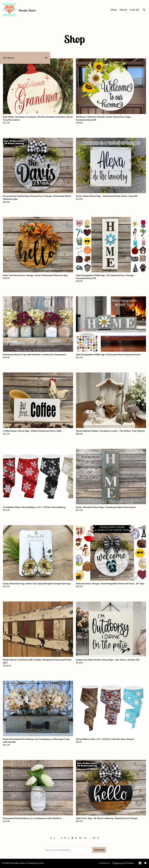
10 (80, 838)
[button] (25, 58)
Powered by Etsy (35, 863)
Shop (114, 10)
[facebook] (140, 863)
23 (94, 838)
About (123, 10)
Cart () (134, 10)
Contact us (104, 863)
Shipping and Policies (123, 863)
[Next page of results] (98, 838)
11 (85, 838)
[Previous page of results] (51, 838)
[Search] (144, 10)
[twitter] (145, 863)
